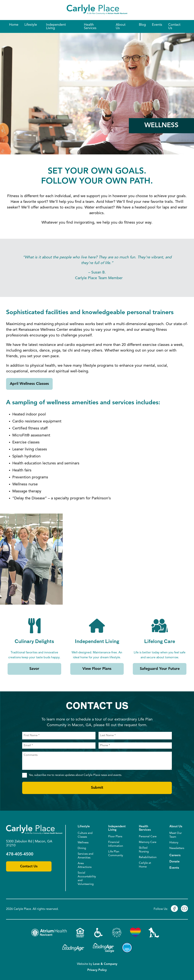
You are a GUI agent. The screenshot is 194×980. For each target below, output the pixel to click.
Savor (34, 669)
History (174, 843)
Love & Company (105, 964)
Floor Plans (115, 837)
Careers (175, 855)
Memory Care (148, 842)
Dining (82, 848)
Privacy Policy (97, 970)
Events (174, 868)
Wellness (83, 843)
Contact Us (29, 866)
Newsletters (177, 848)
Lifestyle (84, 826)
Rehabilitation (148, 857)
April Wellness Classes (29, 384)
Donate (174, 862)
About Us (176, 826)
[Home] (97, 10)
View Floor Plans (97, 669)
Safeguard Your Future (160, 669)
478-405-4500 (20, 854)
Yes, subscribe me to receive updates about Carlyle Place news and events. (75, 775)
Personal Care (148, 837)
